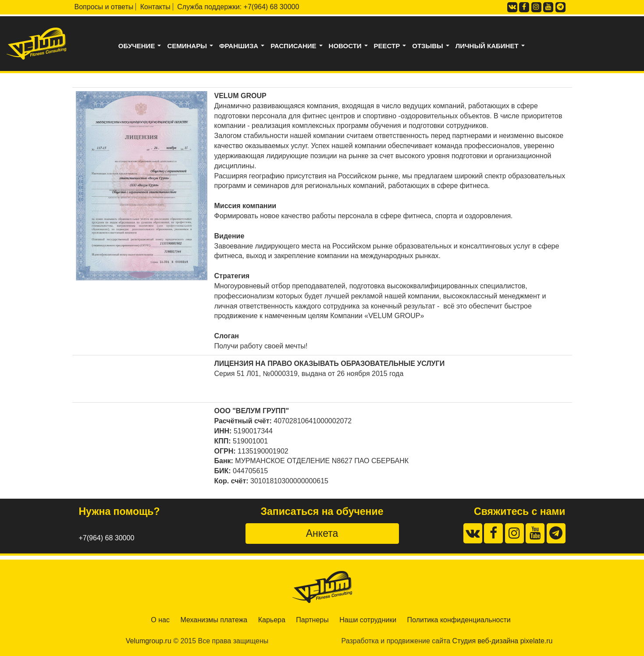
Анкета (322, 533)
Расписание (298, 46)
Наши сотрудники (368, 620)
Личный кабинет (492, 46)
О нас (160, 620)
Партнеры (312, 620)
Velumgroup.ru (149, 641)
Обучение (142, 46)
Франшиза (244, 46)
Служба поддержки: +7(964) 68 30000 (238, 7)
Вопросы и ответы (104, 7)
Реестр (392, 46)
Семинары (192, 46)
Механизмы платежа (214, 620)
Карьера (272, 620)
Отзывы (432, 46)
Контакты (155, 7)
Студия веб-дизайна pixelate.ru (503, 641)
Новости (350, 46)
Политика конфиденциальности (459, 620)
